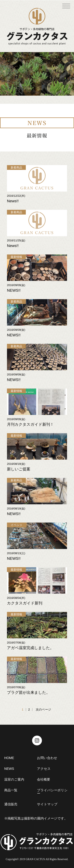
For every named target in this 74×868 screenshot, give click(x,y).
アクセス (44, 769)
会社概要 (44, 779)
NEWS (9, 769)
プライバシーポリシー (52, 792)
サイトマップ (47, 804)
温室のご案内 (14, 779)
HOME (9, 758)
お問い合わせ (47, 758)
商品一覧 (11, 790)
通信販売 (11, 804)
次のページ (43, 710)
